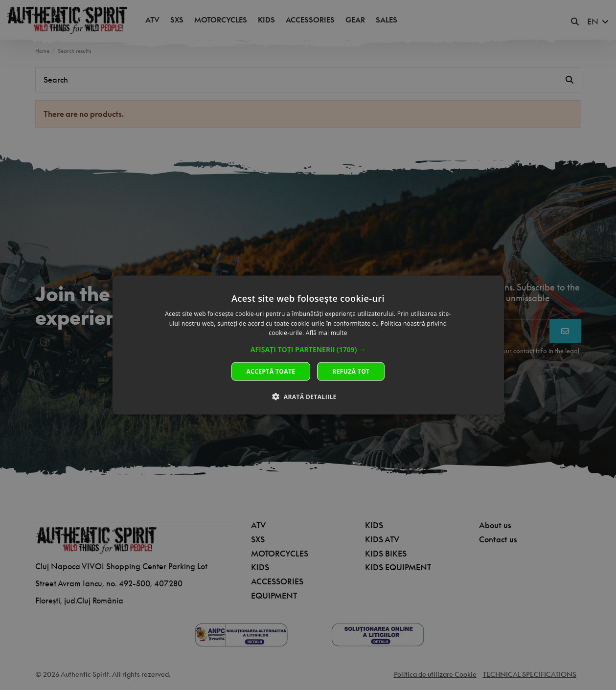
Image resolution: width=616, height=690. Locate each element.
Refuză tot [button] (351, 371)
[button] (308, 350)
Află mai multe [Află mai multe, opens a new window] (327, 333)
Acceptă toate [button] (271, 371)
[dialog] (308, 345)
